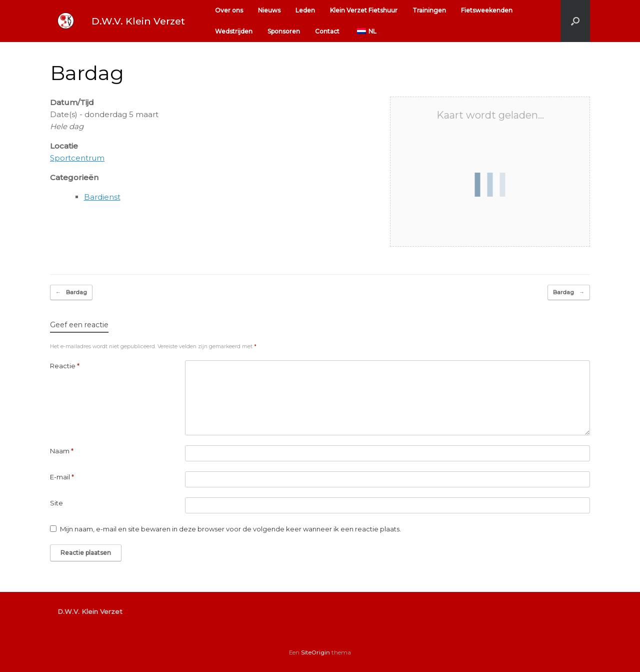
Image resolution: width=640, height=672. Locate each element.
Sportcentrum (77, 158)
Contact (327, 31)
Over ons (229, 10)
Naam (62, 451)
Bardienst (102, 197)
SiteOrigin (315, 652)
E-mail (62, 477)
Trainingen (429, 10)
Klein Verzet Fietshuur (364, 10)
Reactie (65, 366)
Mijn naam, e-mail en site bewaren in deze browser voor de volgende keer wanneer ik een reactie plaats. (230, 529)
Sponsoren (284, 31)
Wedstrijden (234, 31)
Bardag (71, 292)
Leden (305, 10)
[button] (575, 21)
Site (56, 503)
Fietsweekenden (487, 10)
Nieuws (269, 10)
